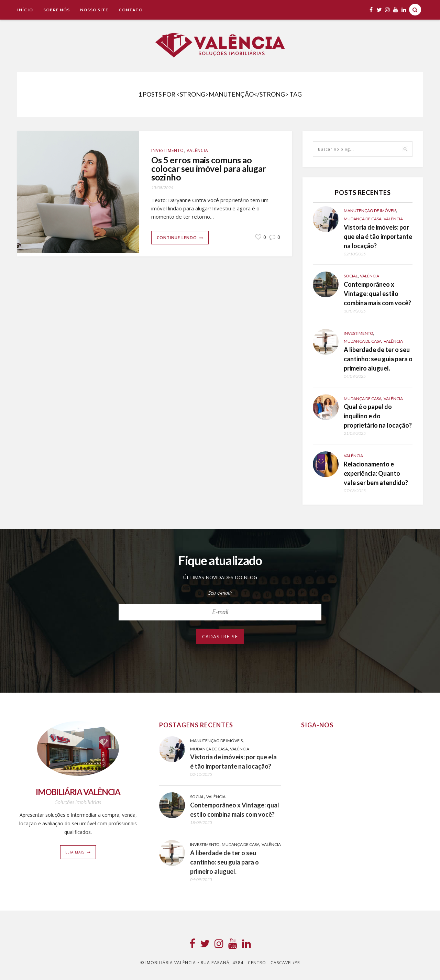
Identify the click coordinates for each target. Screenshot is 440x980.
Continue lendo (177, 238)
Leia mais (75, 852)
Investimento (168, 150)
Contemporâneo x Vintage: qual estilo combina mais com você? (377, 294)
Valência (197, 150)
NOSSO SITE (94, 10)
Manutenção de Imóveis (370, 211)
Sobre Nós (57, 10)
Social (351, 276)
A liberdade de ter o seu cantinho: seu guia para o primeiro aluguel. (378, 359)
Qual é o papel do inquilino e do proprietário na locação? (378, 416)
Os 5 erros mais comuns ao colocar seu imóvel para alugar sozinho (209, 169)
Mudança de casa (363, 219)
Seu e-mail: (220, 593)
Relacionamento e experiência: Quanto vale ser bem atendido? (376, 473)
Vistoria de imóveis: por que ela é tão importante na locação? (378, 236)
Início (25, 10)
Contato (131, 10)
